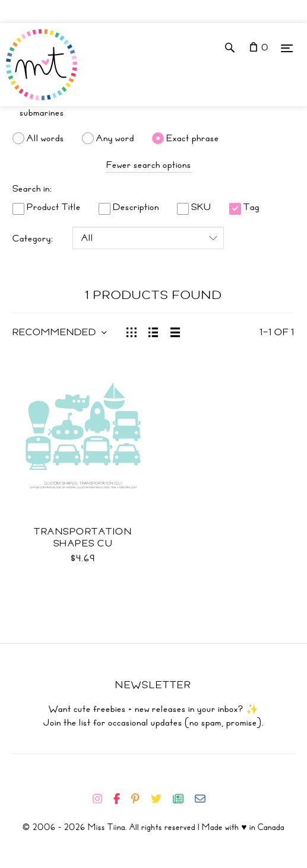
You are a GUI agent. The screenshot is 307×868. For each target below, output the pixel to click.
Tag (244, 207)
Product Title (47, 207)
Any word (115, 138)
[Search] (153, 113)
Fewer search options (149, 165)
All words (45, 138)
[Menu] (287, 48)
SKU (194, 207)
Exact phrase (193, 138)
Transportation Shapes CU (83, 538)
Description (129, 207)
